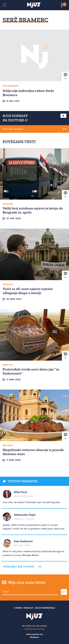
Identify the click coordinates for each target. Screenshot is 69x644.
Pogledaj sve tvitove (19, 567)
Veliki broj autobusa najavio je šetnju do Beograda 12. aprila (33, 210)
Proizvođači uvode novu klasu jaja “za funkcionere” (31, 371)
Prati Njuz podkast (13, 129)
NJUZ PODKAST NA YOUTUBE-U (15, 118)
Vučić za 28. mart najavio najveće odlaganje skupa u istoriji (28, 291)
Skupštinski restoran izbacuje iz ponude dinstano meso (33, 452)
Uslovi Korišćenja (45, 608)
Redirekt (35, 637)
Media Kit (28, 608)
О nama (18, 608)
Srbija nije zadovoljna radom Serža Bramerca (28, 93)
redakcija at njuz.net (34, 629)
